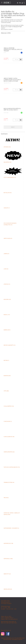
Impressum (4, 638)
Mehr (13, 127)
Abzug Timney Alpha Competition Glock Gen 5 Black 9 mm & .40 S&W (12, 80)
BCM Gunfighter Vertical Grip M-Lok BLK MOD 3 (12, 109)
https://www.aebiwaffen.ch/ (11, 619)
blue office (6, 639)
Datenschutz (11, 638)
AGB (7, 638)
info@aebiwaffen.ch (9, 618)
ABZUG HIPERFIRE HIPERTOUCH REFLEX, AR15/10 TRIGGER (13, 49)
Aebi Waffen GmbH (21, 638)
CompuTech (20, 639)
